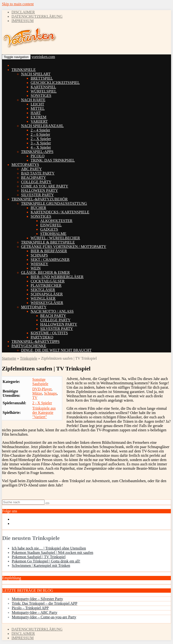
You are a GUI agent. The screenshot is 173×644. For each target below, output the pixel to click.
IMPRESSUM (22, 21)
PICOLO (38, 156)
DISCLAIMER (23, 12)
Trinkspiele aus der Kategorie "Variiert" (44, 413)
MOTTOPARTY (34, 307)
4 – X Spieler (41, 147)
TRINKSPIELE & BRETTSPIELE (48, 242)
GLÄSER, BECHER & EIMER (45, 272)
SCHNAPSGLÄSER (47, 294)
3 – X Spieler (41, 143)
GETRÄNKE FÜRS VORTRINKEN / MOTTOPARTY (64, 247)
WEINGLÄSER (43, 298)
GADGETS (49, 229)
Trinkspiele (28, 358)
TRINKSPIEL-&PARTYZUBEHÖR (40, 199)
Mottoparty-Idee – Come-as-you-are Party (44, 617)
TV (35, 398)
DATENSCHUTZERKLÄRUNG (37, 16)
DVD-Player (42, 389)
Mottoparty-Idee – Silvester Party (37, 599)
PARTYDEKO (42, 337)
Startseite (9, 358)
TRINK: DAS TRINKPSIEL (53, 160)
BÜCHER (38, 208)
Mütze (37, 393)
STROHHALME (53, 234)
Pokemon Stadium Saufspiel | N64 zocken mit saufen (52, 553)
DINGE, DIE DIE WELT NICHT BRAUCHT (56, 350)
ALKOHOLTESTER (56, 221)
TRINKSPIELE (24, 70)
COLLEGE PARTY (36, 182)
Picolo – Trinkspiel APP (30, 608)
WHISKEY (39, 264)
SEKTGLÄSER (43, 290)
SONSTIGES (41, 96)
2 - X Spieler (42, 403)
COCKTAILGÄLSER (48, 281)
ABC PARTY (31, 169)
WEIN (36, 268)
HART (36, 113)
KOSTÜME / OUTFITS (49, 333)
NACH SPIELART (36, 74)
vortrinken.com (43, 57)
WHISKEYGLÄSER (47, 303)
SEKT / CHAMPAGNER (50, 260)
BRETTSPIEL (42, 78)
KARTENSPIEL (43, 87)
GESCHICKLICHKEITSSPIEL (55, 83)
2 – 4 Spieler (40, 130)
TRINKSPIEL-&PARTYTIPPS (36, 342)
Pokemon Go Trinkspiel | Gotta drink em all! (46, 561)
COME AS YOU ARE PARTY (45, 186)
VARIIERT (39, 121)
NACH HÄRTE (33, 100)
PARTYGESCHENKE (29, 346)
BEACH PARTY (53, 316)
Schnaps (50, 393)
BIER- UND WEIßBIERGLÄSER (57, 277)
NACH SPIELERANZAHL (42, 126)
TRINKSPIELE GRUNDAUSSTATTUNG (54, 203)
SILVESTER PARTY (37, 195)
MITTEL (38, 108)
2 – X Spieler (41, 139)
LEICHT (37, 104)
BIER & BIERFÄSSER (49, 251)
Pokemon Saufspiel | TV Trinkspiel (39, 557)
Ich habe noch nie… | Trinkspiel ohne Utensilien (49, 548)
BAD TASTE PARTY (38, 173)
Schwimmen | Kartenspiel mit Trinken (41, 565)
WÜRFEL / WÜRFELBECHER (55, 238)
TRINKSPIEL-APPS (37, 152)
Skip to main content (18, 4)
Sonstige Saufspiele (40, 382)
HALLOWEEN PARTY (39, 190)
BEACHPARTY (33, 178)
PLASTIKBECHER (46, 285)
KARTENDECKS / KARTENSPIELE (60, 212)
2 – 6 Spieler (40, 134)
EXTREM (39, 117)
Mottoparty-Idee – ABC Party (35, 612)
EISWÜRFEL (51, 225)
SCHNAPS (39, 255)
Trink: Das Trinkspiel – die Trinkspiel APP (45, 603)
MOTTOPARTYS (25, 165)
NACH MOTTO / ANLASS (52, 311)
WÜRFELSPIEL (44, 91)
